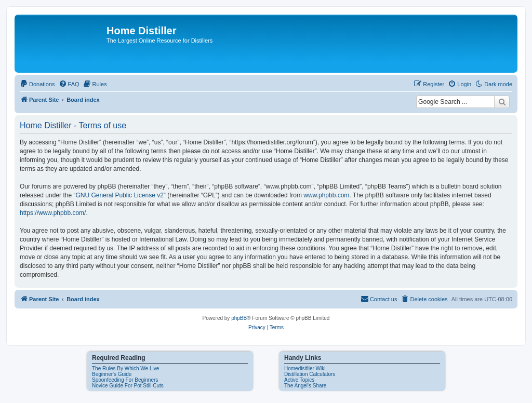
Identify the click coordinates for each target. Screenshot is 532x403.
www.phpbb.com (326, 195)
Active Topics (299, 380)
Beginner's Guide (112, 374)
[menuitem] (37, 84)
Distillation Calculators (310, 374)
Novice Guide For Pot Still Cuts (128, 386)
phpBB (239, 318)
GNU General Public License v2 (119, 195)
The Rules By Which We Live (125, 368)
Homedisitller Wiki (305, 368)
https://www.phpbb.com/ (53, 213)
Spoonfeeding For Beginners (125, 380)
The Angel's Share (305, 386)
